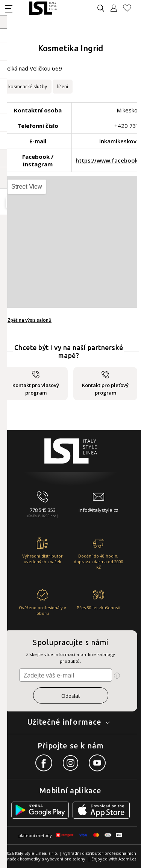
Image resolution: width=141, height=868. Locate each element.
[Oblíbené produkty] (130, 8)
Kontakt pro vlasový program (36, 383)
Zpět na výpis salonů (30, 320)
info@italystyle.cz (99, 510)
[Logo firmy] (43, 8)
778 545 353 (43, 510)
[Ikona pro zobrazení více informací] (117, 676)
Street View (27, 187)
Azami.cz (127, 859)
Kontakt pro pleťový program (105, 383)
